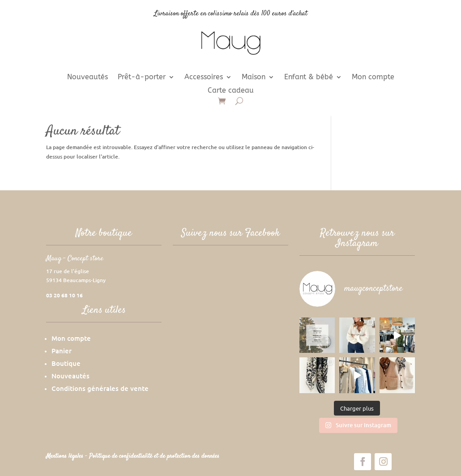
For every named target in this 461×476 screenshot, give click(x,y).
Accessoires (204, 77)
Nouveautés (88, 77)
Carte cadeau (231, 91)
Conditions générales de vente (100, 388)
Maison (254, 77)
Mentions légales (66, 456)
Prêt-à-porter (142, 77)
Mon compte (373, 77)
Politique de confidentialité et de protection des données (154, 456)
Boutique (66, 363)
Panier (62, 351)
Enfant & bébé (309, 77)
